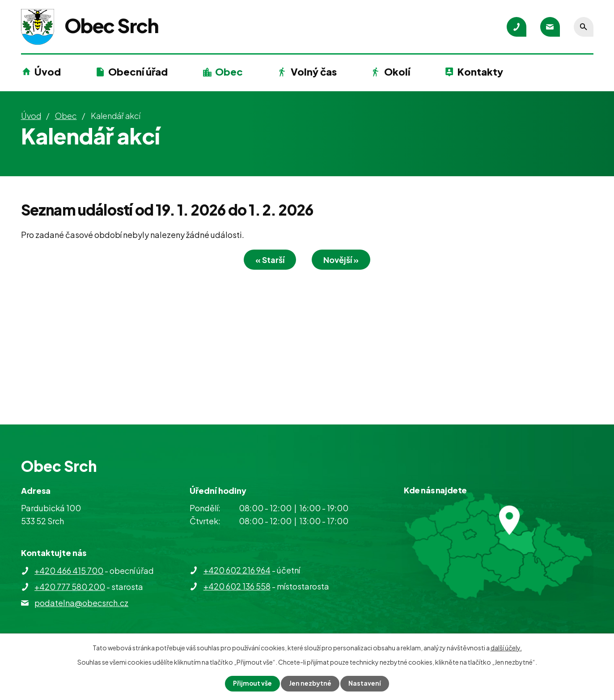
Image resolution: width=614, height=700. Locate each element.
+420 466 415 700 (69, 571)
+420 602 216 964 (237, 570)
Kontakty (480, 72)
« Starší (269, 260)
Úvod (48, 72)
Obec (229, 72)
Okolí (397, 72)
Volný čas (314, 72)
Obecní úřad (138, 72)
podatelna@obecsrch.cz (81, 603)
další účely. (506, 648)
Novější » (342, 260)
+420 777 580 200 (70, 587)
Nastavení (365, 683)
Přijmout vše (252, 683)
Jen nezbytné (310, 683)
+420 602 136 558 (237, 586)
